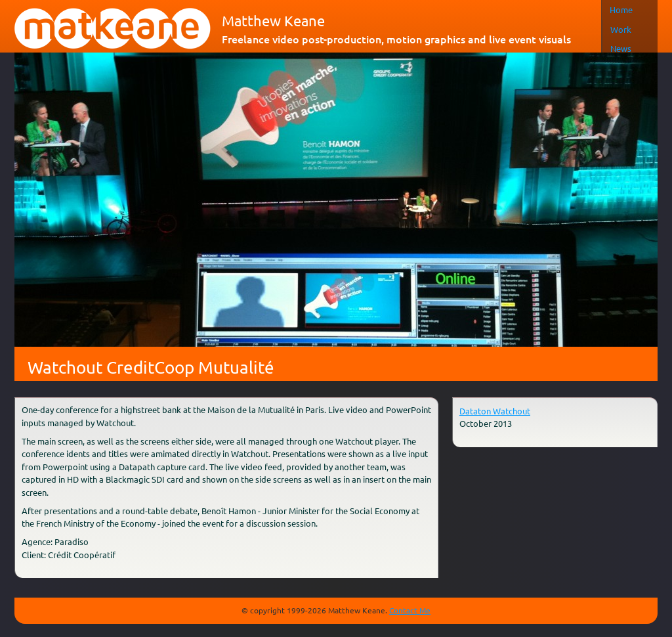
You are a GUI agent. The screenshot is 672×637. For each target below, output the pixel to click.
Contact (578, 10)
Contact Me (410, 610)
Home (420, 10)
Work (458, 10)
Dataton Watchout (495, 411)
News (495, 10)
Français (634, 10)
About (535, 10)
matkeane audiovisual (113, 29)
